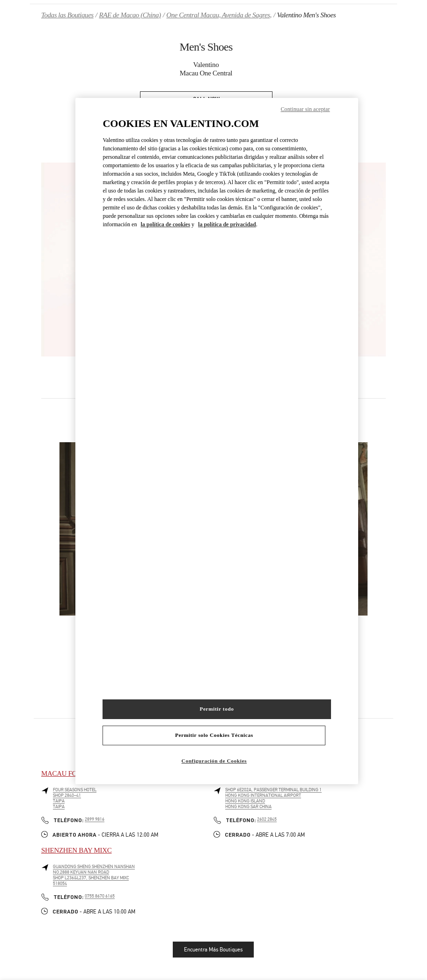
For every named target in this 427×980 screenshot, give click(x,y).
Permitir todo (217, 709)
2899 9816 (95, 819)
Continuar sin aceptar (305, 109)
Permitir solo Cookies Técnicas (214, 735)
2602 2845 (267, 819)
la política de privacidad (227, 224)
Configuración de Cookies (214, 761)
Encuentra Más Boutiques (213, 950)
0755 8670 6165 (100, 896)
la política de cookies (165, 224)
